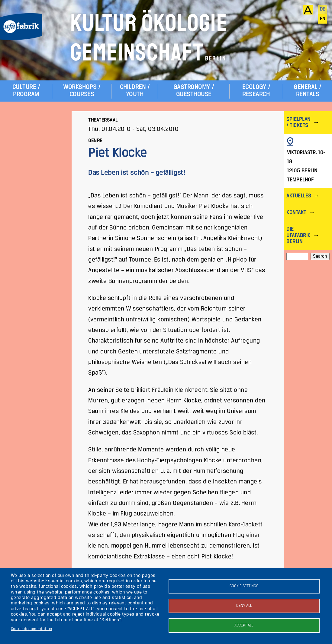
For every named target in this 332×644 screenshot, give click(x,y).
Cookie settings (244, 586)
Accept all (244, 625)
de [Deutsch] (323, 9)
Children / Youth (135, 91)
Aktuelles (299, 196)
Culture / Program (26, 91)
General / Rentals (307, 91)
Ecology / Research (256, 91)
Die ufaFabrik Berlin (298, 235)
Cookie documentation (32, 629)
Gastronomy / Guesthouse (194, 91)
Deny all (244, 606)
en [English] (323, 19)
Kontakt (296, 213)
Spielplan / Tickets (298, 123)
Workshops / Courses (82, 91)
